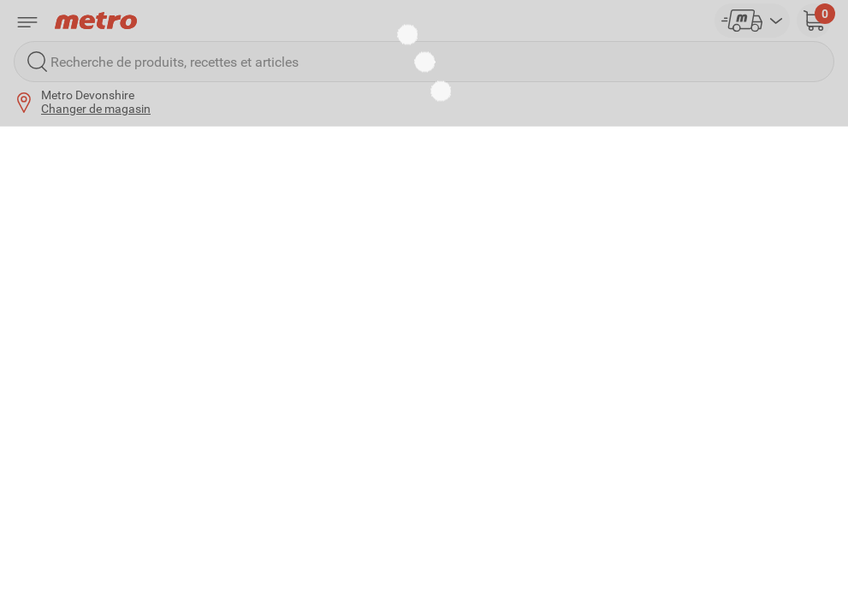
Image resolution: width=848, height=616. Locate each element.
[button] (814, 21)
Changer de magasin (96, 109)
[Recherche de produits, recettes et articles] (424, 62)
